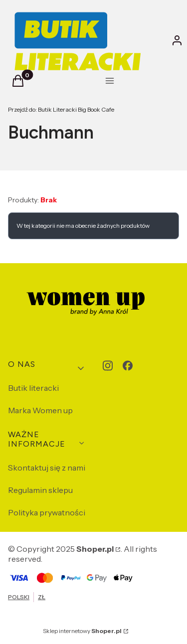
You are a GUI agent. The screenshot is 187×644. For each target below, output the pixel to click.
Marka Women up (40, 410)
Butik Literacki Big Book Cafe (61, 109)
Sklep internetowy (82, 631)
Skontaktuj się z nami (47, 468)
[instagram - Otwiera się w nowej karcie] (108, 366)
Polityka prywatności (47, 512)
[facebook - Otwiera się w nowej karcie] (128, 366)
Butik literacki (33, 388)
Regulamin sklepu (40, 490)
